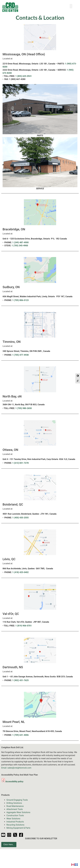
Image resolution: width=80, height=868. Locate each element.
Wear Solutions (13, 819)
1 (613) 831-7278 (20, 463)
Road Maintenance (15, 806)
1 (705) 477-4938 (20, 355)
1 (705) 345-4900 (20, 246)
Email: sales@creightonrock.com (16, 768)
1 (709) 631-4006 (20, 735)
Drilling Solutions (14, 803)
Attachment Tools (15, 809)
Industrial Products (15, 822)
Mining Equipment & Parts (18, 828)
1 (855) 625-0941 (23, 76)
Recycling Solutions (15, 825)
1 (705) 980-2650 (23, 408)
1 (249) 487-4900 (20, 242)
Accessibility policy (12, 782)
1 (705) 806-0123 (20, 300)
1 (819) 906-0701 (23, 626)
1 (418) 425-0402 (20, 572)
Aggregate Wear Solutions (18, 812)
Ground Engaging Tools (17, 800)
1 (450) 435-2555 (20, 518)
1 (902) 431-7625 (20, 680)
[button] (71, 6)
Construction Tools (15, 815)
